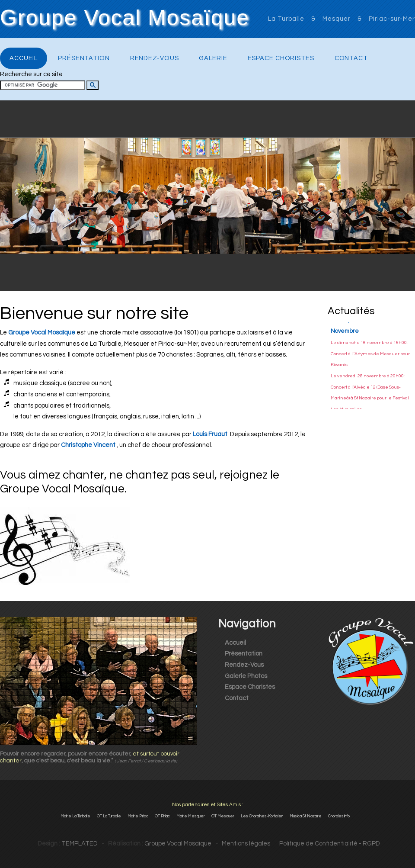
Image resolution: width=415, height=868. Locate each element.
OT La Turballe (109, 816)
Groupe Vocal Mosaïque (125, 18)
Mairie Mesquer (191, 816)
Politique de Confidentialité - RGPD (326, 844)
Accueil (24, 58)
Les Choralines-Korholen (262, 816)
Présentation (84, 58)
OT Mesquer (223, 816)
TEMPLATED (80, 844)
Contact (351, 58)
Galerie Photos (246, 676)
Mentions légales (246, 844)
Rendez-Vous (155, 58)
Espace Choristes (281, 58)
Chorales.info (339, 816)
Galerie (213, 58)
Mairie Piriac (138, 816)
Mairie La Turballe (75, 816)
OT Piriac (162, 816)
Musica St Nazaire (306, 816)
